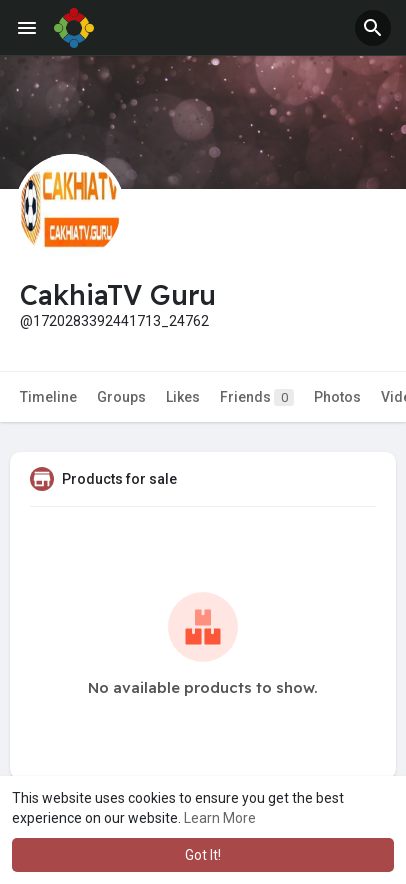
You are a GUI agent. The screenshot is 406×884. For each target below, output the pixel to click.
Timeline (48, 397)
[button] (373, 28)
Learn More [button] (220, 818)
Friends (257, 397)
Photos (337, 397)
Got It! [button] (203, 855)
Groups (121, 397)
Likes (183, 397)
